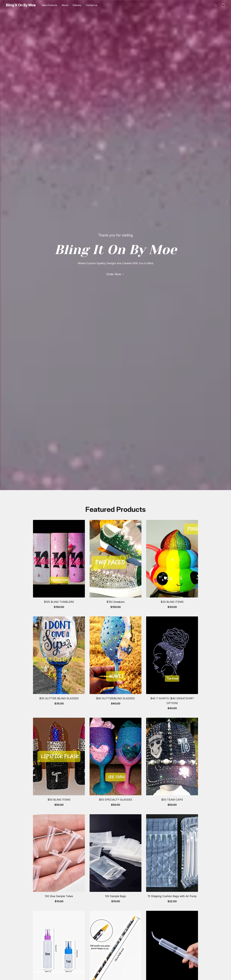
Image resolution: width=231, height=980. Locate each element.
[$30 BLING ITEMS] (172, 566)
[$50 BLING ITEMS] (59, 764)
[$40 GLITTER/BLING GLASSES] (115, 665)
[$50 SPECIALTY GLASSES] (115, 764)
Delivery (77, 5)
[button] (21, 5)
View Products (49, 5)
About (65, 5)
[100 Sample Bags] (115, 860)
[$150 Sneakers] (115, 566)
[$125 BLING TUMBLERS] (59, 566)
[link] (115, 274)
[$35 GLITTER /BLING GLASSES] (59, 665)
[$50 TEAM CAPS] (172, 764)
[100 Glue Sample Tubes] (59, 860)
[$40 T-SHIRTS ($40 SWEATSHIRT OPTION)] (172, 665)
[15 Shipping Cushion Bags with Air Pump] (172, 860)
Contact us (92, 5)
